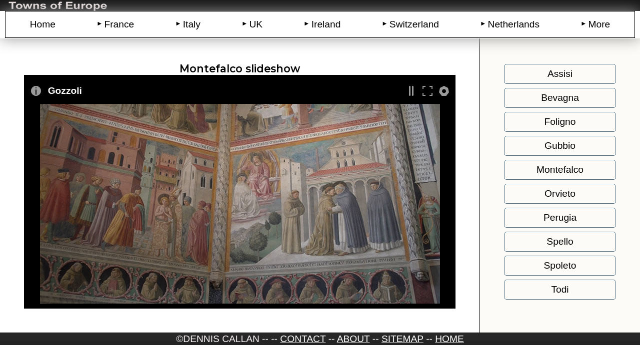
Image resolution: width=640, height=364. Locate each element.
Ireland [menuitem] (326, 24)
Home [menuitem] (43, 24)
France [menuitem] (119, 24)
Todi (560, 289)
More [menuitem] (599, 24)
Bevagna (560, 98)
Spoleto (560, 265)
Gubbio (560, 146)
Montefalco (560, 170)
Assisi (560, 74)
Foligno (560, 122)
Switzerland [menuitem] (414, 24)
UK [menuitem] (256, 24)
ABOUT (353, 339)
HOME (449, 339)
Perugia (560, 217)
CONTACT (303, 339)
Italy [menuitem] (192, 24)
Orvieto (560, 193)
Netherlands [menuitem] (514, 24)
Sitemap (402, 339)
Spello (560, 241)
